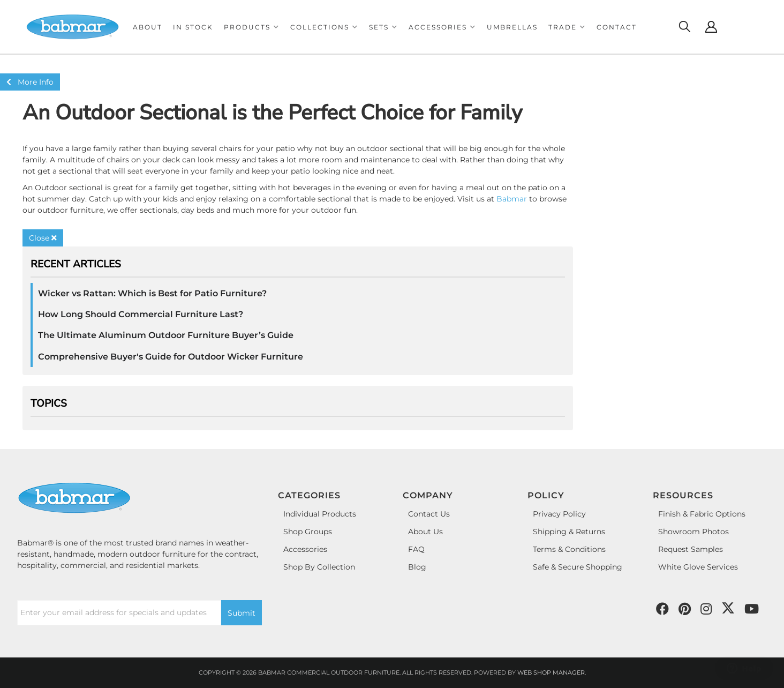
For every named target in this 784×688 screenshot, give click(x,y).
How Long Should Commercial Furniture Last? (141, 314)
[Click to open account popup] (711, 27)
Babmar (512, 199)
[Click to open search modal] (684, 27)
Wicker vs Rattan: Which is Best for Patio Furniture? (152, 293)
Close (43, 238)
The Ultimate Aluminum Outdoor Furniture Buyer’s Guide (166, 335)
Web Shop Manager (551, 672)
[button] (252, 27)
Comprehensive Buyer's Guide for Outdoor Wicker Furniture (171, 357)
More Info (30, 82)
